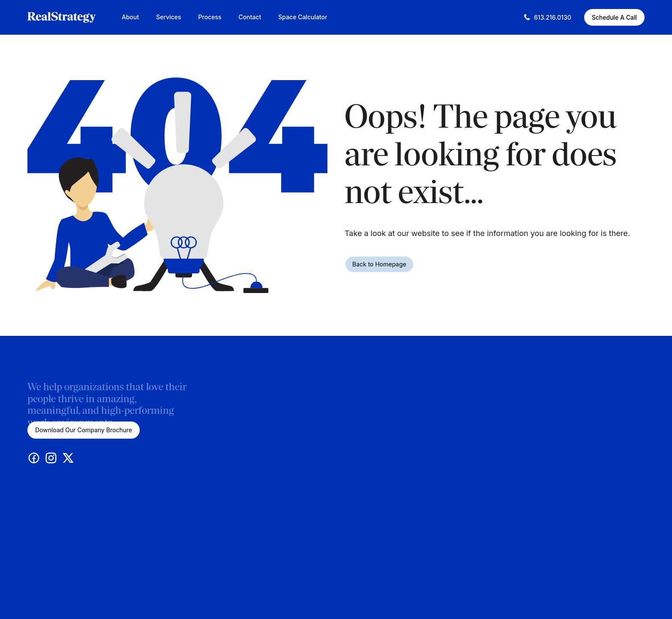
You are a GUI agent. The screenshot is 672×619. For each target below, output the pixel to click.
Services (168, 17)
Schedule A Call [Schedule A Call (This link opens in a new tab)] (614, 17)
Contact (250, 17)
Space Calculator (303, 17)
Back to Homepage (379, 264)
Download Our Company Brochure (84, 430)
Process (210, 17)
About (130, 17)
